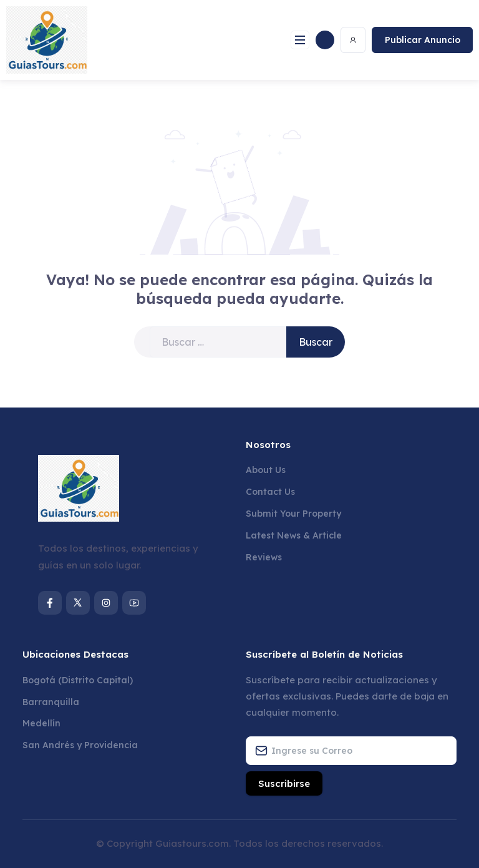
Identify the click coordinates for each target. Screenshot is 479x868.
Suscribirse (284, 783)
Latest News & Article (294, 535)
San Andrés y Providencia (80, 745)
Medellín (41, 723)
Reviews (264, 557)
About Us (266, 470)
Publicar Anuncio (423, 40)
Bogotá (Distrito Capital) (78, 680)
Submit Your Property (293, 514)
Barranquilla (51, 702)
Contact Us (270, 492)
